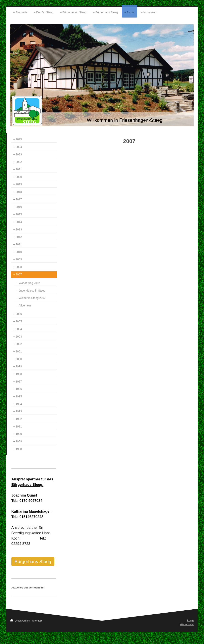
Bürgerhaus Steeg (33, 561)
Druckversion (21, 621)
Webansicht (187, 624)
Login (190, 620)
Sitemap (37, 621)
